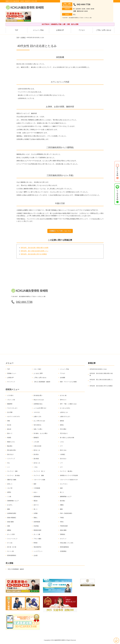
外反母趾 (36, 526)
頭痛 (9, 526)
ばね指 (36, 555)
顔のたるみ (63, 450)
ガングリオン (64, 484)
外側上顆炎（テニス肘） (67, 543)
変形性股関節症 (12, 555)
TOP (17, 30)
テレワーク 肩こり (39, 471)
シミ (9, 467)
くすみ (36, 467)
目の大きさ (63, 459)
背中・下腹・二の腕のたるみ (68, 404)
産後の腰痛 (63, 530)
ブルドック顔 (11, 400)
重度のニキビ (11, 442)
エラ (61, 467)
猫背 (35, 484)
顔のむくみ (37, 450)
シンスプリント (38, 551)
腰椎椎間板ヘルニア (66, 497)
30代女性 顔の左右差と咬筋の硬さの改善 (35, 248)
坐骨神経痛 (37, 522)
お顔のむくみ (64, 412)
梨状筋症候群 (37, 530)
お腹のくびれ (37, 416)
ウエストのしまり (12, 408)
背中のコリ (63, 400)
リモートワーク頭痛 (39, 480)
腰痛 (9, 509)
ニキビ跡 (36, 442)
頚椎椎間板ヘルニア (13, 501)
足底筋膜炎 (63, 551)
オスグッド (63, 539)
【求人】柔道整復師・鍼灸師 (42, 382)
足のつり (36, 505)
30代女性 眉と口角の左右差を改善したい (35, 251)
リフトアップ (11, 459)
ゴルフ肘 (10, 488)
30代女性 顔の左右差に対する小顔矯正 (34, 254)
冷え (9, 463)
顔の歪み (36, 454)
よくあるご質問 (38, 373)
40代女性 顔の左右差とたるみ (98, 369)
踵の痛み (63, 501)
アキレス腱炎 (37, 539)
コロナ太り (37, 412)
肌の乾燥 (36, 459)
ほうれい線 (63, 395)
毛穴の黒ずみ (37, 425)
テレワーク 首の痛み (14, 475)
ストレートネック (12, 539)
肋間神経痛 (37, 497)
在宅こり (10, 484)
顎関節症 (63, 534)
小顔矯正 (23, 37)
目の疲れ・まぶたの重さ (41, 433)
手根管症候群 (64, 526)
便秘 (9, 421)
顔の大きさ (10, 454)
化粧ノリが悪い (38, 429)
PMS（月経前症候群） (66, 513)
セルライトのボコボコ (14, 416)
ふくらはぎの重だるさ (40, 408)
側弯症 (9, 492)
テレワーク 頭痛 (12, 471)
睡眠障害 (10, 404)
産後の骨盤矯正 (12, 518)
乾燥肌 (9, 438)
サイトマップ (11, 382)
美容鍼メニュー (12, 373)
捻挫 (61, 488)
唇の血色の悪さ (12, 450)
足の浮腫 (10, 412)
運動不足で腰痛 (12, 480)
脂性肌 (62, 421)
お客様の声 (60, 30)
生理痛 (36, 513)
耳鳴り (62, 522)
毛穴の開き (63, 429)
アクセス (82, 30)
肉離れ (62, 505)
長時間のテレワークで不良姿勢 (69, 475)
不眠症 (62, 518)
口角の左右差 (37, 446)
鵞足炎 (36, 501)
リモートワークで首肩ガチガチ (69, 480)
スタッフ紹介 (37, 369)
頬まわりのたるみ (39, 400)
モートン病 (10, 551)
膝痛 (61, 509)
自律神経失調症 (12, 513)
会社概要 (63, 378)
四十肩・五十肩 (12, 547)
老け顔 (9, 425)
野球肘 (36, 543)
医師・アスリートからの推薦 (68, 382)
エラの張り (10, 395)
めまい (36, 492)
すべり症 (10, 543)
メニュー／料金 (38, 30)
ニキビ (62, 442)
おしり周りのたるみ (39, 421)
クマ (61, 446)
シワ (61, 463)
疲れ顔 (9, 429)
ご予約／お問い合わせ (103, 30)
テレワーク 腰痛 (39, 475)
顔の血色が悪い (38, 395)
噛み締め (10, 446)
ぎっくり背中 (11, 534)
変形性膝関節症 (64, 547)
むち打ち (10, 505)
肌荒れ (62, 425)
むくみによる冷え (65, 408)
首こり (62, 492)
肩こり (36, 509)
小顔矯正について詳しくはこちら (60, 231)
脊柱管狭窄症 (37, 547)
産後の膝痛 (10, 522)
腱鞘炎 (9, 530)
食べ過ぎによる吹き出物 (67, 438)
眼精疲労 (36, 438)
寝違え (36, 518)
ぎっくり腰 (37, 534)
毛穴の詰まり (64, 433)
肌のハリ (10, 433)
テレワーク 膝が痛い (66, 471)
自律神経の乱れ (38, 404)
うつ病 (9, 497)
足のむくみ (37, 463)
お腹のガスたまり (65, 416)
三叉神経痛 (37, 488)
